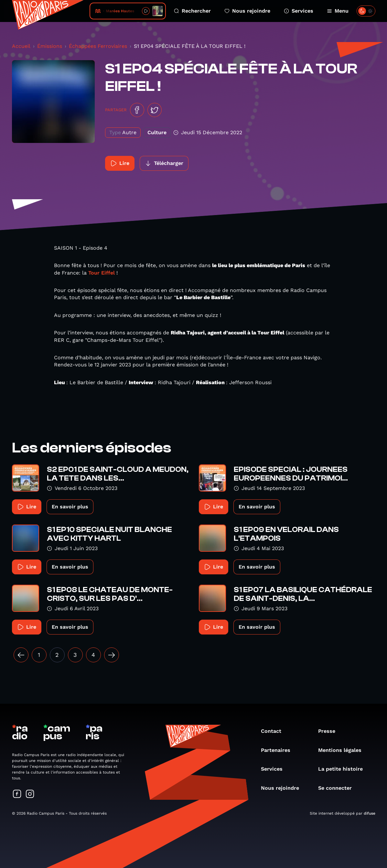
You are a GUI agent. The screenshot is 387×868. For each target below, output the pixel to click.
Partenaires (279, 750)
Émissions (50, 46)
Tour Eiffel (102, 273)
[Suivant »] (112, 655)
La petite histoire (344, 769)
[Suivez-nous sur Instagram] (30, 794)
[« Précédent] (21, 655)
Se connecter (338, 788)
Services (299, 11)
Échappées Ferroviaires (98, 46)
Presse (330, 731)
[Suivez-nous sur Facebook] (17, 794)
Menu (338, 11)
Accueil (21, 46)
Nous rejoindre (247, 11)
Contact (274, 731)
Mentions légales (343, 750)
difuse (370, 813)
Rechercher (192, 11)
